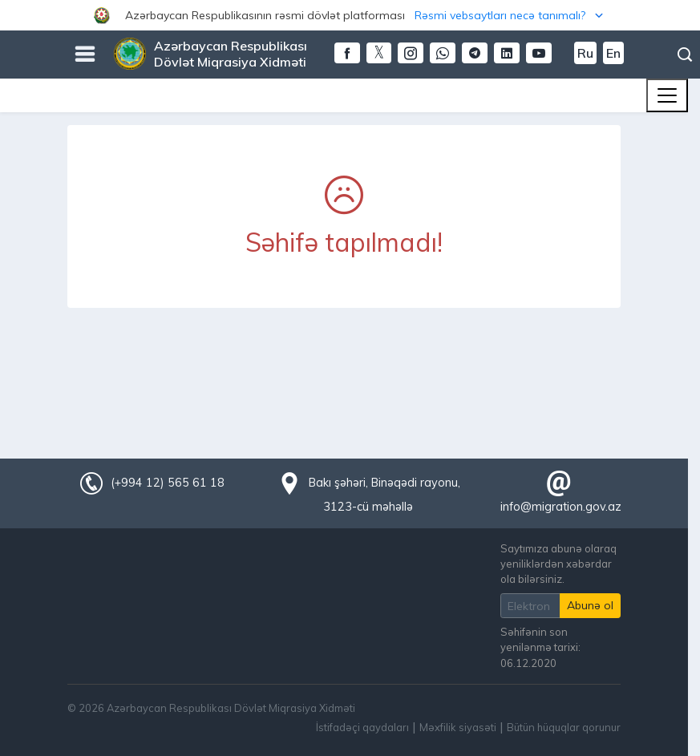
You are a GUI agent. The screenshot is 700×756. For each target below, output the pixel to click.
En (613, 53)
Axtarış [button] (685, 55)
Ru (585, 53)
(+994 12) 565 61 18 (168, 483)
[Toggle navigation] (667, 95)
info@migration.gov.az (561, 507)
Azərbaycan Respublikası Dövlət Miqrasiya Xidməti (231, 54)
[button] (350, 15)
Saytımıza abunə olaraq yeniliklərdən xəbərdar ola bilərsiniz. (558, 564)
